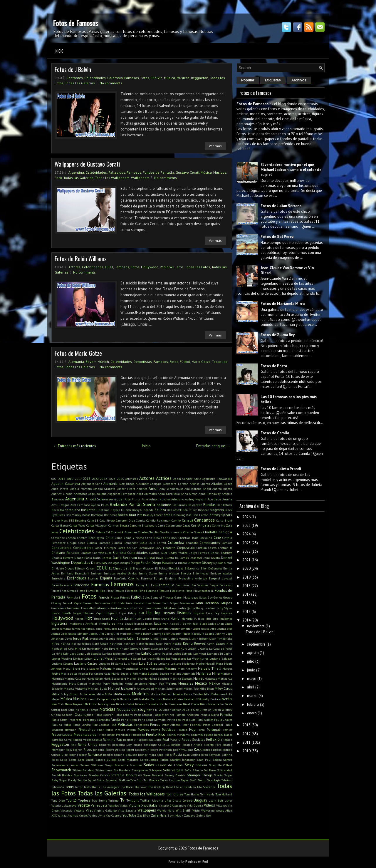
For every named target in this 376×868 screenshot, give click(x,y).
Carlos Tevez (77, 525)
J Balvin (157, 78)
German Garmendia (96, 603)
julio (251, 661)
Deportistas (143, 362)
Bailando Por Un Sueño (132, 504)
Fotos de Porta (274, 366)
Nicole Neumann (171, 704)
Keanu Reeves (194, 643)
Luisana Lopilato (170, 663)
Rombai (108, 755)
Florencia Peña (135, 591)
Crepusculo (186, 548)
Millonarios (87, 694)
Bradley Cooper (153, 515)
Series (149, 765)
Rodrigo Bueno (212, 750)
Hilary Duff (136, 613)
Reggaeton (200, 78)
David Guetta (165, 558)
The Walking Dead (160, 787)
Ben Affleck (174, 510)
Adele (197, 479)
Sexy (189, 765)
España (106, 578)
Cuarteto (98, 553)
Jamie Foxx (102, 629)
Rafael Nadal (223, 735)
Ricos (88, 749)
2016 (246, 603)
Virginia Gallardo (105, 810)
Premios (227, 730)
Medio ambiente (136, 683)
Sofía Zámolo (194, 770)
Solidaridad (225, 770)
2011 (246, 742)
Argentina (76, 172)
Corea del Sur (127, 548)
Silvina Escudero (83, 770)
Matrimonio (59, 683)
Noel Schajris (70, 710)
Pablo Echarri (124, 715)
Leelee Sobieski (183, 653)
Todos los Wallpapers (112, 178)
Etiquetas (273, 80)
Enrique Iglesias (221, 573)
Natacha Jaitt (129, 699)
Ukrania (158, 800)
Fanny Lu (143, 585)
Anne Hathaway (210, 494)
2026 (246, 517)
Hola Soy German (219, 613)
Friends (125, 597)
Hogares (199, 613)
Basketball (89, 510)
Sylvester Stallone (117, 780)
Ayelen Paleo (100, 505)
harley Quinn (186, 608)
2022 (103, 479)
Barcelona (72, 510)
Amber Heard (126, 489)
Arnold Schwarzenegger (105, 499)
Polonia (182, 730)
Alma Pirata (60, 489)
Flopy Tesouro (115, 591)
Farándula (167, 585)
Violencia (67, 810)
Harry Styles (224, 608)
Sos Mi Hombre (62, 775)
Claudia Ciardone (99, 543)
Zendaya (190, 815)
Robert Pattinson (161, 750)
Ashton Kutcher (160, 499)
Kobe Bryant (110, 649)
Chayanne (58, 538)
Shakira (201, 765)
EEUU (109, 267)
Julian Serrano (138, 638)
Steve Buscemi (153, 775)
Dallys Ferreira (199, 553)
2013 (62, 479)
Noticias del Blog (131, 709)
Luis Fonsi (131, 663)
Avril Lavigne (60, 505)
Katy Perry (163, 644)
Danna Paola (83, 558)
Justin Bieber (199, 639)
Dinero (182, 563)
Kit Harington (91, 649)
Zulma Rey (204, 815)
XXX (54, 815)
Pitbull (131, 730)
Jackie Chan (216, 624)
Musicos (183, 78)
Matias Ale (225, 678)
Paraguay (90, 720)
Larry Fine (133, 653)
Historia (169, 613)
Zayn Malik (175, 815)
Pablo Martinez (164, 715)
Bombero (97, 515)
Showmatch (61, 770)
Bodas (86, 515)
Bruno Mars (59, 520)
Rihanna (99, 750)
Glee (148, 603)
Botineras (110, 515)
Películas (125, 724)
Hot (88, 618)
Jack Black (200, 624)
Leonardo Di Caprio (220, 653)
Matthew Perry (99, 683)
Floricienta (177, 591)
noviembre (256, 626)
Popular (248, 80)
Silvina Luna (104, 770)
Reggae (227, 740)
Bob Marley (73, 515)
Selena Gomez (222, 760)
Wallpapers (140, 178)
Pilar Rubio (105, 730)
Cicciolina (206, 538)
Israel (149, 624)
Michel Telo (191, 688)
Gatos (203, 597)
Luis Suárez (148, 663)
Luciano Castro (86, 663)
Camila (141, 520)
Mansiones (157, 668)
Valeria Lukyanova (64, 805)
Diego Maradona (164, 563)
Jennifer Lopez (190, 629)
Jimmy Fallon (161, 634)
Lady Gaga (77, 653)
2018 (87, 479)
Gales (146, 597)
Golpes (174, 603)
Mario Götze (201, 362)
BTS (71, 520)
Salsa (64, 760)
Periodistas (141, 725)
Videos (209, 805)
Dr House (58, 568)
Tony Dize (58, 800)
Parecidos (103, 720)
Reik (73, 745)
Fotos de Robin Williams (81, 259)
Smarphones (140, 770)
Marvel (198, 678)
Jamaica (65, 629)
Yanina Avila (97, 815)
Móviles (198, 694)
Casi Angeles (201, 525)
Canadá (188, 520)
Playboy (143, 729)
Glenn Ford (161, 603)
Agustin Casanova (66, 484)
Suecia (218, 775)
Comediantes (210, 543)
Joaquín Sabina (204, 634)
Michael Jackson (121, 688)
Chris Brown (154, 538)
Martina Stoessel (181, 678)
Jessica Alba (209, 629)
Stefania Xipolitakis (127, 775)
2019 (246, 577)
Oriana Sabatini (62, 715)
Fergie (214, 585)
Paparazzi (75, 720)
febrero (253, 704)
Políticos (169, 729)
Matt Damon (78, 683)
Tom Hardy (207, 794)
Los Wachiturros (198, 658)
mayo (252, 679)
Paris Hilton (129, 720)
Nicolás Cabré (125, 704)
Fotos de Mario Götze (78, 353)
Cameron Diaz (125, 520)
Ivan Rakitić (171, 624)
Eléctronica (192, 568)
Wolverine (208, 810)
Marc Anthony (187, 668)
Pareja (115, 719)
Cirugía (72, 543)
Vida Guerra (195, 805)
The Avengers (110, 787)
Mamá (117, 668)
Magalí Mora (214, 663)
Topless (84, 800)
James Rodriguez (83, 629)
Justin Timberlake (220, 639)
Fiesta (81, 591)
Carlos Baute (60, 525)
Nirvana (214, 704)
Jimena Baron (142, 634)
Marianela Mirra (208, 673)
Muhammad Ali (221, 694)
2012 (246, 734)
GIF (114, 603)
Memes (171, 683)
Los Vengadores (176, 658)
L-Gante (203, 649)
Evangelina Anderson (193, 578)
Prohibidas (123, 735)
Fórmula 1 (74, 597)
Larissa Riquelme (114, 653)
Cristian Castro (207, 548)
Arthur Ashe (140, 499)
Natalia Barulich (151, 699)
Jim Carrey (106, 634)
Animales (150, 494)
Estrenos (147, 578)
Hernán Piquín (94, 613)
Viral (89, 810)
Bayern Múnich (97, 362)
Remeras (105, 745)
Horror (79, 619)
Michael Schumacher (169, 688)
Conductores (83, 548)
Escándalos (77, 578)
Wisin (196, 810)
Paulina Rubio (61, 725)
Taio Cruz (136, 780)
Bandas (209, 505)
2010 (246, 751)
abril (251, 687)
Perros (155, 724)
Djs (215, 563)
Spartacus (80, 775)
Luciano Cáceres (62, 663)
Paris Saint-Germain (152, 720)
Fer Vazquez (200, 585)
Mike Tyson (207, 688)
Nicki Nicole (93, 704)
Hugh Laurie (143, 619)
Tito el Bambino (185, 787)
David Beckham (125, 558)
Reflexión (214, 739)
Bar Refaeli (224, 505)
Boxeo (123, 515)
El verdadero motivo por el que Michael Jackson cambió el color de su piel (291, 170)
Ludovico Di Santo (111, 663)
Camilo (176, 520)
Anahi (207, 489)
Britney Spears (221, 515)
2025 (120, 479)
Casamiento (174, 525)
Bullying (80, 520)
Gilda (121, 603)
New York (58, 704)
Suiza (100, 780)
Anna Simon (189, 494)
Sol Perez (210, 770)
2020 (95, 479)
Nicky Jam (108, 704)
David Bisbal (147, 558)
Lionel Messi (104, 658)
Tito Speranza (206, 787)
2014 (246, 620)
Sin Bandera (122, 770)
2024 (112, 479)
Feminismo (183, 585)
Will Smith (183, 810)
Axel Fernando (80, 505)
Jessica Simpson (78, 634)
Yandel (83, 815)
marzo (252, 696)
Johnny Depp (224, 634)
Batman (104, 510)
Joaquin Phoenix (182, 634)
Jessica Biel (225, 629)
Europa (159, 578)
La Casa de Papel (221, 649)
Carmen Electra (119, 525)
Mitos (100, 694)
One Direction (202, 710)
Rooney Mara (147, 755)
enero (252, 713)
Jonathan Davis (62, 639)
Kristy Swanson (152, 649)
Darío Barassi (102, 558)
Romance (95, 754)
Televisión (58, 787)
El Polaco (161, 568)
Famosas (100, 584)
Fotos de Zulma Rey (278, 335)
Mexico (201, 683)
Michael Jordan (144, 688)
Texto (87, 787)
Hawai (56, 613)
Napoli (115, 699)
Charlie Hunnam (171, 532)
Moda (118, 694)
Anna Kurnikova (169, 494)
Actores (74, 267)
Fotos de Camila (275, 433)
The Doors (127, 787)
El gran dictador (143, 568)
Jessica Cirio (59, 634)
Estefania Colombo (127, 578)
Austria (227, 499)
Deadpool (196, 558)
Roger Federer (78, 755)
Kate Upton (100, 644)
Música (169, 78)
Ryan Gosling (192, 755)
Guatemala (59, 608)
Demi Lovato (211, 558)
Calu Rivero (107, 520)
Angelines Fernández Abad (125, 494)
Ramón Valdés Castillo (87, 740)
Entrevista (58, 578)
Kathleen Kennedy (122, 644)
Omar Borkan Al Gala (178, 710)
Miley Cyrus (223, 688)
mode (127, 694)
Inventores (107, 623)
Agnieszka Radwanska (217, 479)
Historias (184, 613)
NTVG (159, 710)
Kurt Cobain (189, 649)
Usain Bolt (216, 800)
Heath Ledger (72, 613)
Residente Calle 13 (157, 745)
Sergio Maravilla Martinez (124, 765)
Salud (73, 760)
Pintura (120, 730)
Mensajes (186, 683)
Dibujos (125, 563)
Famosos (132, 78)
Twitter (145, 800)
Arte (128, 499)
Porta (201, 730)
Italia (158, 623)
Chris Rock (170, 538)
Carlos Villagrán (97, 525)
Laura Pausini (162, 653)
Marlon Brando (137, 678)
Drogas (69, 568)
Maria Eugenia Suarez (154, 673)
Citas (82, 543)
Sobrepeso (155, 770)
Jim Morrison (123, 634)
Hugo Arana (161, 619)
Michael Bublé (97, 688)
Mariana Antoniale (183, 673)
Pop (192, 729)
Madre (200, 663)
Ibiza (201, 619)
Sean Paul (204, 760)
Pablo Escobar (143, 715)
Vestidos (114, 805)
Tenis (69, 787)
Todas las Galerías (80, 83)
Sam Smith (86, 760)
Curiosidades (137, 553)
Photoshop (87, 729)
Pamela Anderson (187, 715)
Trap (94, 800)
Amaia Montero (81, 489)
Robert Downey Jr (137, 750)
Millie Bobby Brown (65, 694)
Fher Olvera (68, 591)
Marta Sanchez (159, 678)
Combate (192, 543)
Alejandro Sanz (92, 484)
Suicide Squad (87, 780)
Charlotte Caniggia (218, 532)
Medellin (117, 683)
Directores (194, 563)
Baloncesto (195, 505)
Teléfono (227, 780)
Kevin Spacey (216, 644)
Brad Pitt (135, 515)
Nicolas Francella (147, 704)
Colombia (115, 78)
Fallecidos (117, 172)
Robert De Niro (115, 750)
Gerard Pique (72, 603)
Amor (153, 489)
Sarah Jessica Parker (154, 760)
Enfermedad (201, 573)
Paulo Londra (82, 725)
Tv (122, 800)
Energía (186, 573)
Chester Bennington (91, 538)
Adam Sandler (183, 479)
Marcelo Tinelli (210, 668)
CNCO (143, 543)
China (119, 538)
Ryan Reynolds (211, 755)
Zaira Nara (159, 815)
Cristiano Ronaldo (65, 553)
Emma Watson (169, 573)
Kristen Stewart (130, 649)
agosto (253, 653)
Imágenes (226, 619)
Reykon (176, 745)
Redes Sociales (193, 739)
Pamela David (209, 715)
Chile (109, 538)
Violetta (79, 810)
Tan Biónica (151, 780)
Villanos (221, 805)
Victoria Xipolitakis (143, 805)
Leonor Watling (62, 658)
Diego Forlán (140, 563)
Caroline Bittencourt (143, 525)
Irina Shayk (125, 624)
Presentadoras (85, 734)
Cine (217, 538)
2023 (246, 543)
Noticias (107, 709)
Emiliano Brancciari (75, 573)
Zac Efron (144, 815)
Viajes (124, 805)
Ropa (160, 755)
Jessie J (94, 634)
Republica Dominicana (127, 745)
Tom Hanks (192, 794)
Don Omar (225, 563)
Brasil (168, 515)
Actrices (164, 478)
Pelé (113, 725)
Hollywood (150, 267)
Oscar (79, 714)
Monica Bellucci (161, 694)
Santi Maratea (128, 760)
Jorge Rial (80, 638)
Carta (161, 525)
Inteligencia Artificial (83, 624)
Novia (150, 710)
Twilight (132, 800)
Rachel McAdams (178, 735)
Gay (210, 597)
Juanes (104, 639)
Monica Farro (182, 694)
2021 (246, 560)
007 (54, 479)
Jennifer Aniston (170, 629)
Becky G (137, 510)
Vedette (84, 805)
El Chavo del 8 (120, 568)
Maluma (106, 668)
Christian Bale (188, 538)
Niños (204, 704)
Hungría (187, 619)
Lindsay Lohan (83, 658)
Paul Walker (205, 720)
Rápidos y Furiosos (135, 740)
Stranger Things (200, 775)
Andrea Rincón (222, 489)
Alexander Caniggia (149, 484)
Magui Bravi (71, 668)
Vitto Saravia (127, 810)
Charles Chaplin (148, 532)
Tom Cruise (175, 794)
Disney (207, 563)
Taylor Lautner (170, 780)
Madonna (188, 663)
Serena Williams (92, 765)
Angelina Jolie (97, 494)
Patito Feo (174, 720)
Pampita (226, 714)
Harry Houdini (205, 608)
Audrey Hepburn (196, 499)
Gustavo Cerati (187, 172)
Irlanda (139, 624)
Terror (79, 787)
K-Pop (55, 644)
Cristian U (225, 548)
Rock (58, 178)
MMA (108, 694)
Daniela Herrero (62, 558)
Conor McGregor (106, 548)
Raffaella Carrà (62, 740)
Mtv (207, 694)
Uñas (168, 800)
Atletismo (178, 499)
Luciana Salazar (221, 658)
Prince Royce (106, 735)
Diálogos (113, 563)
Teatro (202, 780)
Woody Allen (224, 810)
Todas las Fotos (198, 267)
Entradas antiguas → (213, 446)
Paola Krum (59, 720)
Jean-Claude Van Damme (142, 629)
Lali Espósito (93, 653)
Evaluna (171, 578)
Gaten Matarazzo (186, 597)
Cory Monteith (166, 548)
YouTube (129, 815)
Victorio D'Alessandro (172, 805)
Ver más (215, 146)
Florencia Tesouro (157, 591)
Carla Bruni (224, 520)
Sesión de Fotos (169, 765)
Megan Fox (156, 683)
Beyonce (203, 510)
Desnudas (99, 563)
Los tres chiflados (154, 658)
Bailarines (180, 505)
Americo (142, 489)
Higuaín (112, 613)
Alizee (228, 484)
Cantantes (75, 78)
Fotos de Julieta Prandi (281, 469)
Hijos (122, 613)
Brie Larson (200, 515)
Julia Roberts (118, 639)
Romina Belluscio (126, 755)
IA (195, 619)
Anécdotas (80, 494)
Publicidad (138, 735)
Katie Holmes (146, 644)
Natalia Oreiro (173, 699)
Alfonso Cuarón (200, 484)
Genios (218, 597)
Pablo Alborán (104, 715)
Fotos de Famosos (75, 23)
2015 (70, 479)
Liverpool (121, 658)
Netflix (227, 699)
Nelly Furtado (212, 699)
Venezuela (99, 805)
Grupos (226, 603)
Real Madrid (171, 739)
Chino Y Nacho (134, 538)
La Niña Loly (60, 653)
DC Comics (182, 558)
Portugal (213, 729)
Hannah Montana (164, 608)
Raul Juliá (155, 740)
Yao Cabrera (114, 815)
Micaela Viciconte (75, 688)
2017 (78, 479)
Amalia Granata (104, 489)
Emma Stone (147, 573)
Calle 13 (93, 520)
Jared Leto (117, 629)
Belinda (148, 510)
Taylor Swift (189, 780)
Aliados (217, 484)
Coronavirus (146, 548)
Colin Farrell (157, 543)
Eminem (96, 573)
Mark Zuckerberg (115, 678)
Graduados (187, 603)
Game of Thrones (162, 597)
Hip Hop (153, 613)
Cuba (108, 553)
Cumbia (119, 553)
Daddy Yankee (178, 553)
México (214, 683)
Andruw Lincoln (62, 494)
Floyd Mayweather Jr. (200, 591)
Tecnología (214, 780)
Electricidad (176, 568)
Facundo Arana (62, 585)
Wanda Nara (166, 810)
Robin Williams (172, 267)
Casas (186, 525)
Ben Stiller (190, 510)
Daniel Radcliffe (221, 553)
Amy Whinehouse (171, 489)
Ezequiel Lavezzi (220, 578)
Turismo (113, 800)
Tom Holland (224, 794)
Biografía (217, 510)
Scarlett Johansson (183, 760)
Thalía (96, 787)
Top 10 (71, 800)
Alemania (76, 362)
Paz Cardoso (101, 725)
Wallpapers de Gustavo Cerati (87, 164)
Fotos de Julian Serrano (281, 206)
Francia (104, 597)
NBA (199, 699)
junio (251, 670)
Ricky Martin (74, 750)
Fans (154, 585)
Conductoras (61, 548)
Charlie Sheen (193, 532)
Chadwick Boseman (124, 532)
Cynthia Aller (158, 553)
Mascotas (211, 678)
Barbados (58, 510)
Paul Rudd (189, 720)
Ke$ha (177, 644)
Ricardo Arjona (192, 745)
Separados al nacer (65, 765)
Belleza (160, 510)
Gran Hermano (207, 603)
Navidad (189, 699)
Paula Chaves (223, 720)
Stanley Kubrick (99, 775)
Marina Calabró (75, 678)
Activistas (131, 479)
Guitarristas (103, 608)
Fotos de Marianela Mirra (283, 304)
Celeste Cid (103, 532)
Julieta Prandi (159, 639)
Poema (156, 730)
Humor (176, 618)
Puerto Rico (156, 734)
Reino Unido (88, 744)
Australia (214, 499)
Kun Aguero (172, 649)
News (68, 704)
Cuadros (86, 553)
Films (90, 591)
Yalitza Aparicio (68, 815)
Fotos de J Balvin (73, 69)
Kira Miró (74, 649)
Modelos (140, 693)
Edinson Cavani (85, 568)
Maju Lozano (90, 668)
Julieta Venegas (180, 639)
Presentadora (62, 734)
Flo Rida (100, 591)
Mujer (55, 699)
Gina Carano (135, 603)
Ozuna (89, 715)
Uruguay (200, 800)
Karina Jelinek (81, 644)
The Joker (141, 787)
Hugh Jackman (122, 618)
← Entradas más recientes (75, 446)
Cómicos (227, 543)
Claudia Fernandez (125, 543)
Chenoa (71, 538)
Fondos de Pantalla (158, 172)
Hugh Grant (102, 619)
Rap (119, 739)
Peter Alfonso (171, 725)
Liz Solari (134, 658)
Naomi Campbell (99, 699)
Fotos (145, 78)
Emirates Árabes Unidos (120, 573)
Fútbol (185, 362)
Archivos (299, 80)
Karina (65, 644)
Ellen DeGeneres (211, 568)
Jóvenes (94, 639)
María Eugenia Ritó (124, 673)
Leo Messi (200, 653)
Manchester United (136, 668)
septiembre (256, 644)
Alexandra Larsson (176, 484)
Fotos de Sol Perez (277, 237)
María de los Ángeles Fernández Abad (86, 673)
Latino (146, 653)
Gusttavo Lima (141, 608)
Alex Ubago (127, 484)
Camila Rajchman (158, 520)
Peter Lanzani (213, 725)
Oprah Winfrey (222, 710)
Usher (228, 800)
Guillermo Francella (80, 608)
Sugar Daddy (68, 780)
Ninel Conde (191, 704)
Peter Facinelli (192, 725)
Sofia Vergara (173, 770)
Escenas (93, 578)
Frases (115, 597)
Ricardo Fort (212, 745)
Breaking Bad (182, 515)
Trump (103, 800)
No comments (111, 83)
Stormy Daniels (175, 775)
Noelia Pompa (89, 710)
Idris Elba (212, 619)
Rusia (178, 754)
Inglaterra (59, 623)
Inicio (59, 51)
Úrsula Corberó (182, 800)
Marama (171, 668)
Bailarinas (164, 505)
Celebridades (95, 78)
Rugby (168, 755)
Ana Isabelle (193, 489)
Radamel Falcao (202, 735)
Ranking (109, 739)
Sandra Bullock (106, 760)
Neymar (78, 704)
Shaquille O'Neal (220, 765)
